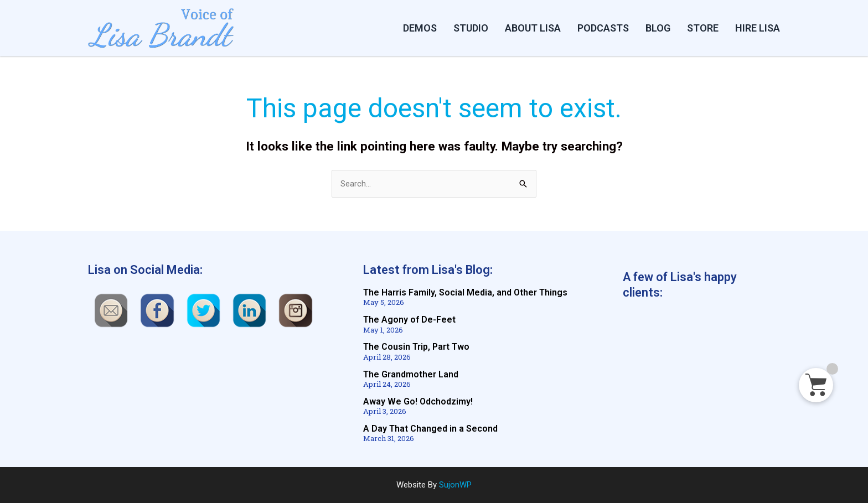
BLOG (658, 28)
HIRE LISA (758, 28)
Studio (471, 28)
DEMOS (420, 28)
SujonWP (455, 485)
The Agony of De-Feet (409, 320)
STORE (703, 28)
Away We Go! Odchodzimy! (418, 401)
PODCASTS (603, 28)
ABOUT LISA (533, 28)
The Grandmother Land (411, 374)
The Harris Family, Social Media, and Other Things (465, 293)
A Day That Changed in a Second (430, 429)
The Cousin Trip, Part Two (416, 347)
